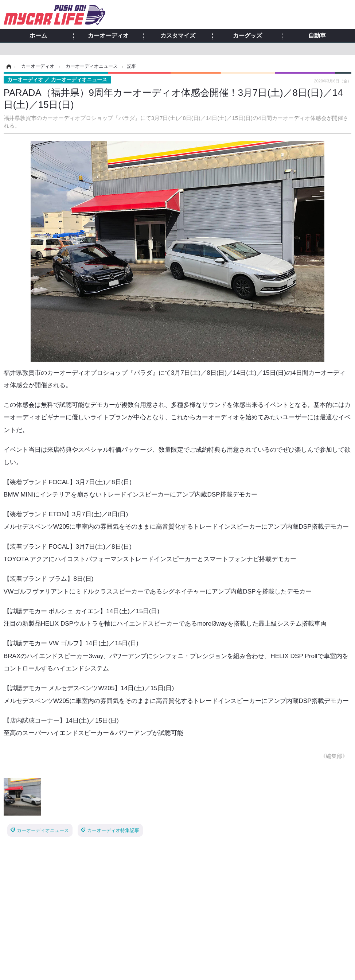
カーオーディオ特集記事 (113, 830)
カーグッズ (247, 36)
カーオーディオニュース (43, 830)
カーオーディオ (108, 36)
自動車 (317, 36)
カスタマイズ (178, 36)
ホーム (38, 36)
